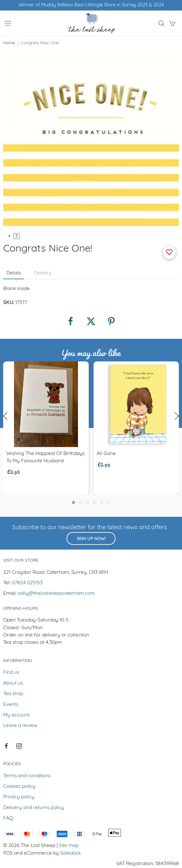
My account (16, 715)
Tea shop (13, 694)
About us (13, 683)
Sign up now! (91, 539)
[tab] (73, 502)
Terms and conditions (27, 776)
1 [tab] (17, 236)
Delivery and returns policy (34, 808)
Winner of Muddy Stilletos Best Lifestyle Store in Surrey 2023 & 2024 (91, 5)
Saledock (70, 853)
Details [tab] (14, 273)
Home (9, 43)
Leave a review (20, 726)
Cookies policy (19, 786)
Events (11, 705)
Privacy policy (19, 797)
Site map (69, 846)
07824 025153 (27, 583)
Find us (11, 672)
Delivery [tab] (42, 273)
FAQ (8, 818)
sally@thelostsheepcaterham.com (56, 594)
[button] (8, 23)
